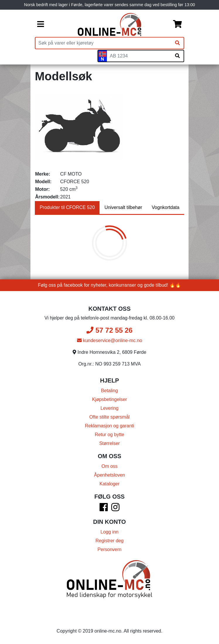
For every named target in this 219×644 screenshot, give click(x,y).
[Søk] (177, 43)
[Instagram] (115, 509)
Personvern (109, 549)
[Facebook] (104, 509)
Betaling (109, 391)
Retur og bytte (110, 435)
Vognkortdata (165, 207)
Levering (109, 408)
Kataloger (110, 484)
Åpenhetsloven (109, 475)
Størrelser (109, 443)
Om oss (109, 466)
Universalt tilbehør (123, 207)
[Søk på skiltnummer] (177, 56)
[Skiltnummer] (139, 56)
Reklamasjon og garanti (109, 426)
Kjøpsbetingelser (109, 399)
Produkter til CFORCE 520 (67, 207)
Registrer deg (109, 541)
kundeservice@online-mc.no (110, 340)
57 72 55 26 (109, 330)
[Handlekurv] (177, 25)
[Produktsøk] (103, 43)
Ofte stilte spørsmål (109, 417)
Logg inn (109, 532)
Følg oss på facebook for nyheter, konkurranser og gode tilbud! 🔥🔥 (110, 285)
